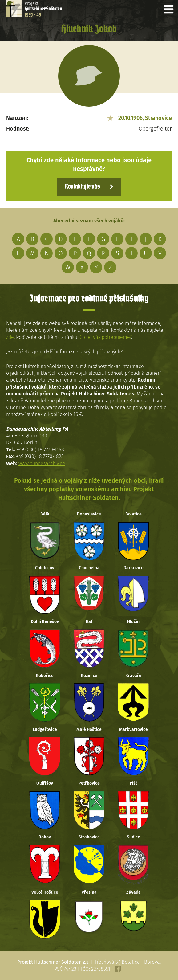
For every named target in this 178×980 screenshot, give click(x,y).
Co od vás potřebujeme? (105, 337)
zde (10, 337)
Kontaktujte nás (82, 187)
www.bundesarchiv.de (42, 463)
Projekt (43, 9)
